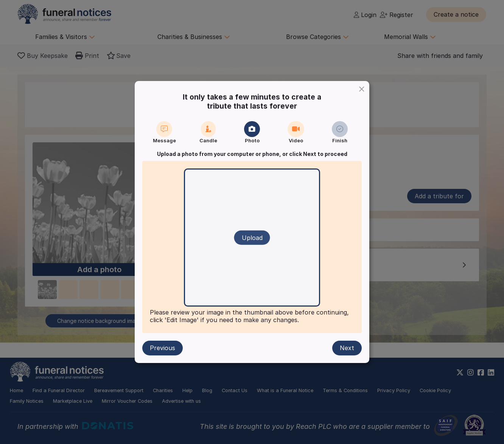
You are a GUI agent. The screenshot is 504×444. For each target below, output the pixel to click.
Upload (252, 238)
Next (347, 348)
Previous (163, 348)
